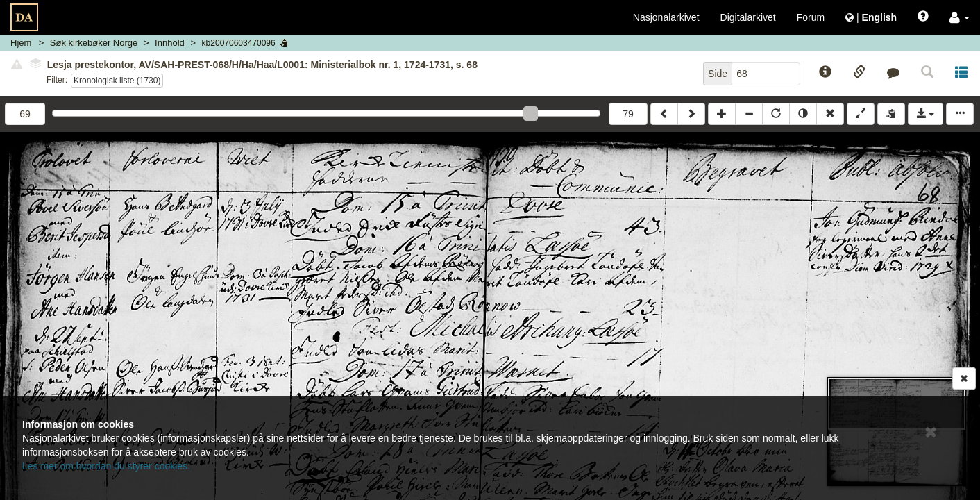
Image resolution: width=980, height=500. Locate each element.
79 (628, 114)
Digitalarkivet (748, 17)
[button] (960, 17)
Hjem (21, 43)
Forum (811, 17)
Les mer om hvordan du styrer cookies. (106, 466)
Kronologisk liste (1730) (117, 81)
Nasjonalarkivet (666, 17)
